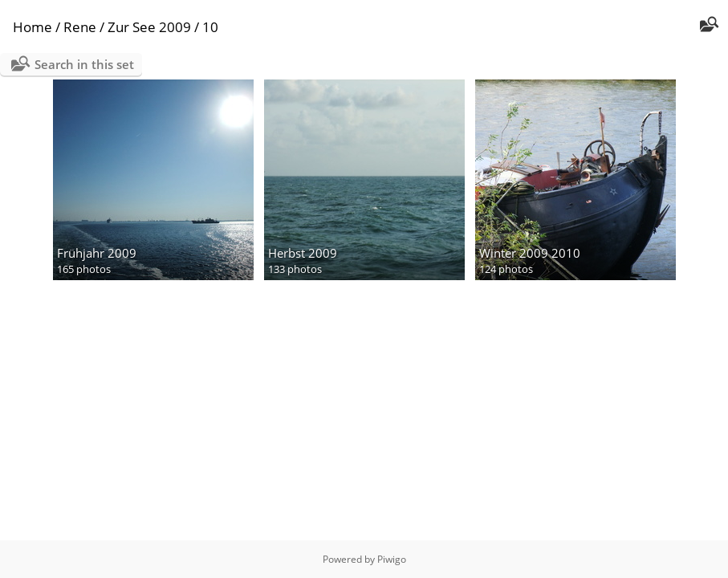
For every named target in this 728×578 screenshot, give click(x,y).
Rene (80, 27)
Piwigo (392, 559)
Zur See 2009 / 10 (163, 27)
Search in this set (84, 64)
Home (33, 27)
